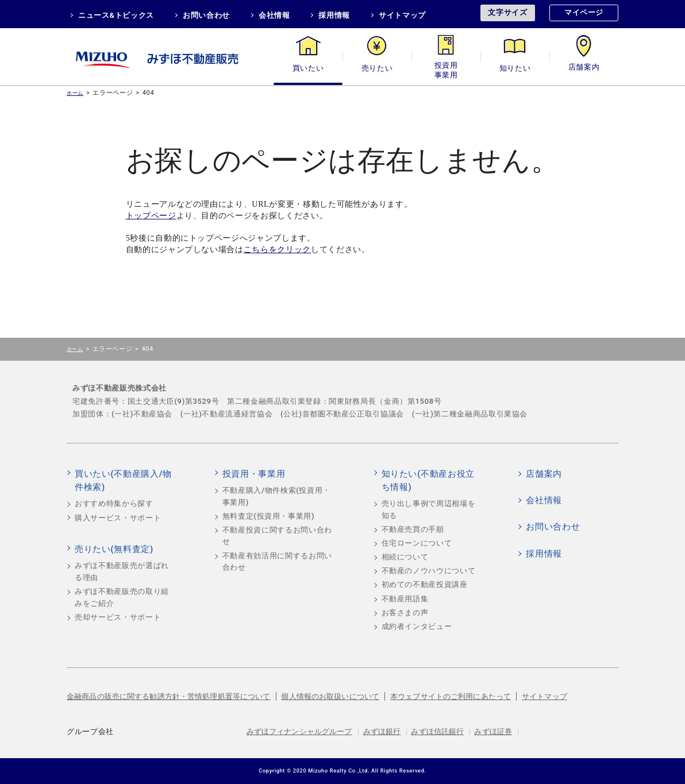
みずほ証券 (493, 731)
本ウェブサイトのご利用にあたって (451, 696)
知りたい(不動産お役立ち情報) (428, 481)
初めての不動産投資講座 (425, 584)
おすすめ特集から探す (114, 503)
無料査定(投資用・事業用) (269, 516)
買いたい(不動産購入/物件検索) (123, 481)
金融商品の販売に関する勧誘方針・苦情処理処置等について (169, 696)
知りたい (515, 68)
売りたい (377, 68)
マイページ (584, 12)
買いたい (308, 68)
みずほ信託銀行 (437, 731)
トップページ (151, 216)
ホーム (75, 93)
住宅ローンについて (417, 543)
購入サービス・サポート (118, 518)
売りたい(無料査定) (114, 549)
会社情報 (274, 15)
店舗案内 (584, 68)
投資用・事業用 (446, 68)
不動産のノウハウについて (429, 571)
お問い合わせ (206, 15)
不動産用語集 (405, 599)
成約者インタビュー (417, 626)
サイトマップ (402, 15)
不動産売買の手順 (413, 529)
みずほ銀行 (382, 731)
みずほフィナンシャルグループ (299, 731)
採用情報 (334, 15)
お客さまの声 (405, 613)
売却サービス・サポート (118, 617)
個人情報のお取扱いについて (330, 696)
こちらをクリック (277, 250)
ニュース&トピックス (116, 15)
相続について (405, 557)
